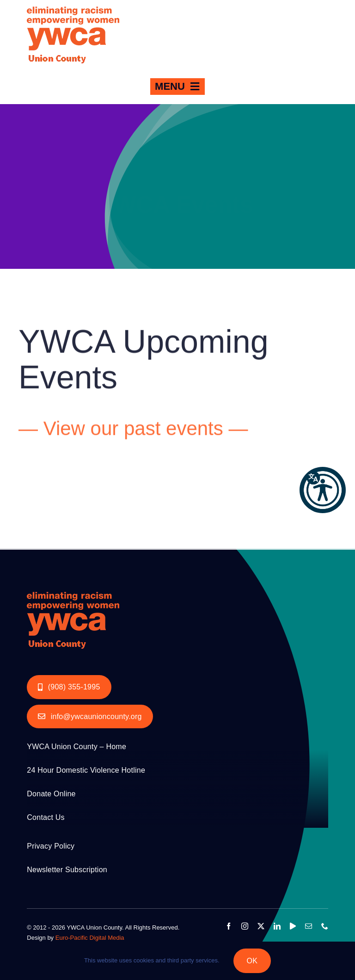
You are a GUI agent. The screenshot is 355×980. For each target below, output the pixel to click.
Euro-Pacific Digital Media (90, 938)
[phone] (325, 926)
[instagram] (245, 926)
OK (252, 961)
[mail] (309, 926)
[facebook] (229, 926)
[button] (323, 490)
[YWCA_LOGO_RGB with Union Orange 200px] (73, 589)
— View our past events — (133, 430)
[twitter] (261, 926)
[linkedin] (277, 926)
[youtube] (293, 926)
